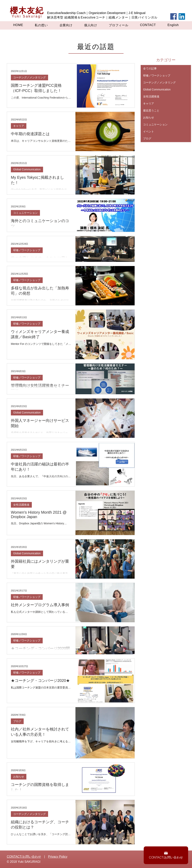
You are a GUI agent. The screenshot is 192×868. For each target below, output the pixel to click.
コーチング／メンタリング (29, 77)
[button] (41, 25)
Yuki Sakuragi (27, 16)
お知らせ (19, 777)
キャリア (19, 126)
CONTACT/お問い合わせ (24, 857)
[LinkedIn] (182, 16)
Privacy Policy (58, 857)
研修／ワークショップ (27, 250)
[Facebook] (173, 16)
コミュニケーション (25, 213)
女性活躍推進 (21, 505)
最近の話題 (96, 47)
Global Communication (27, 169)
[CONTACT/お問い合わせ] (166, 855)
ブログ (17, 721)
